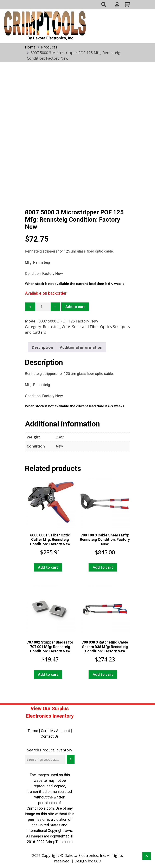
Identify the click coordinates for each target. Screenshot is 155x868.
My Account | (61, 731)
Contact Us (50, 736)
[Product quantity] (43, 307)
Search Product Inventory (50, 750)
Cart (44, 731)
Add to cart (75, 307)
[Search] (71, 759)
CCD (98, 861)
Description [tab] (42, 347)
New (59, 446)
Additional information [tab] (81, 347)
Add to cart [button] (48, 567)
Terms (33, 731)
